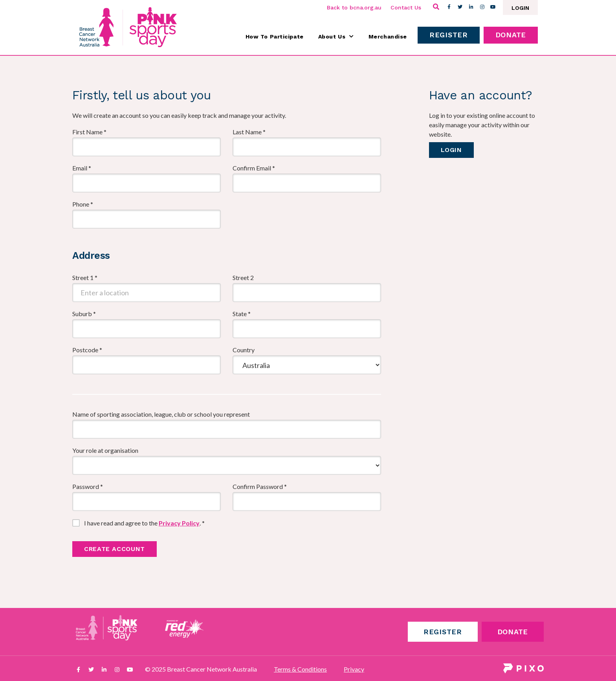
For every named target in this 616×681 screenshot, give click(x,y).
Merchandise (388, 37)
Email (82, 168)
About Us (336, 37)
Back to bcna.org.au (354, 7)
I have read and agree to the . (144, 523)
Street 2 (243, 277)
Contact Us (406, 7)
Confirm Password (260, 486)
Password (88, 486)
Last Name (249, 132)
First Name (89, 132)
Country (244, 350)
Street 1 (85, 277)
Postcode (87, 350)
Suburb (84, 314)
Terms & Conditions (300, 669)
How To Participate (275, 37)
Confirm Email (254, 168)
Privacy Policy (179, 523)
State (242, 314)
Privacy (354, 669)
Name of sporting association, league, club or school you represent (161, 414)
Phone (83, 204)
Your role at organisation (105, 450)
